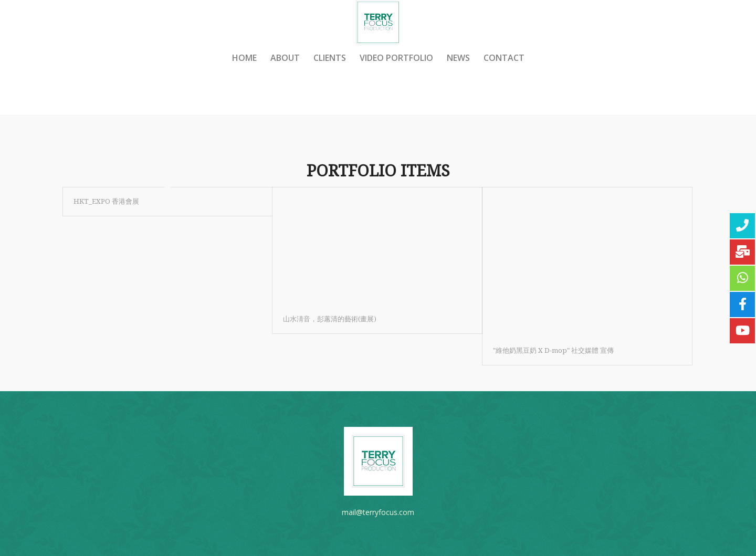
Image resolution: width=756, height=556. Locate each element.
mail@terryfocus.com (378, 512)
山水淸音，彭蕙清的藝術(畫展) (330, 319)
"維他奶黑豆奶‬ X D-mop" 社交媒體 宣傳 (553, 350)
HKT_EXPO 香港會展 (106, 201)
